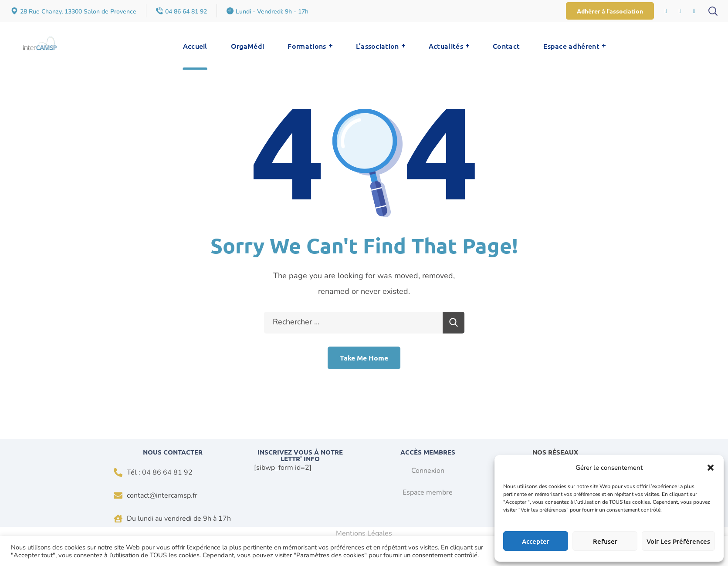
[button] (711, 468)
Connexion (428, 471)
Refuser (605, 541)
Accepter (536, 541)
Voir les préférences (678, 541)
